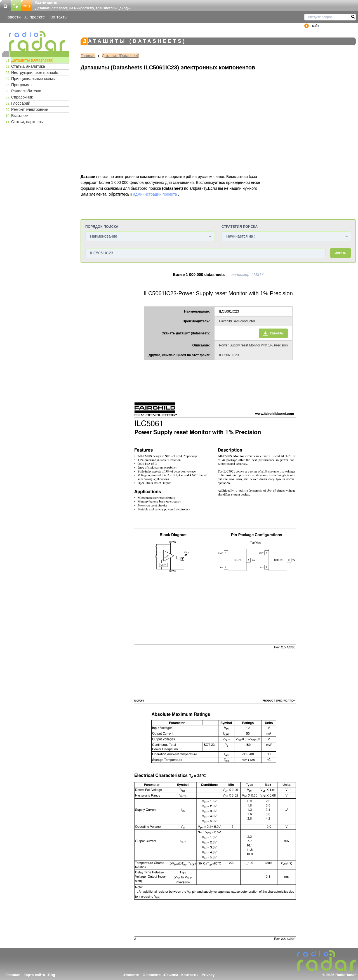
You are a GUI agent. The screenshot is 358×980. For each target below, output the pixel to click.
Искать (341, 253)
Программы (22, 85)
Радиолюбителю (26, 91)
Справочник (22, 97)
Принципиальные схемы (33, 79)
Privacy (208, 975)
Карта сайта (34, 975)
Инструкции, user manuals (35, 72)
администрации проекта (155, 194)
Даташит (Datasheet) (121, 56)
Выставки (20, 116)
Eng (52, 975)
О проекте (35, 17)
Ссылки (171, 975)
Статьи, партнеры (27, 122)
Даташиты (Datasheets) (32, 60)
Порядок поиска (102, 227)
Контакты (59, 17)
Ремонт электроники (30, 109)
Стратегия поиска (240, 227)
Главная (88, 56)
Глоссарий (21, 103)
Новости (13, 17)
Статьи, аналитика (28, 66)
